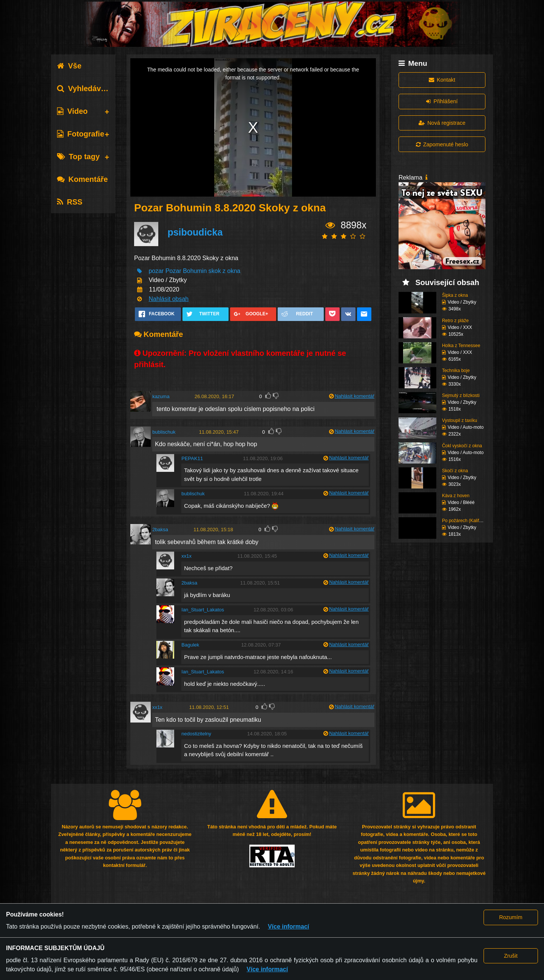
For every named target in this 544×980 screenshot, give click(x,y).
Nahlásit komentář (355, 396)
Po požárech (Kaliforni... (466, 521)
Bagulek (190, 645)
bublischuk (164, 432)
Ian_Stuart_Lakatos (203, 610)
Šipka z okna (455, 295)
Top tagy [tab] (78, 157)
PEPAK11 (192, 458)
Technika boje (456, 371)
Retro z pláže (455, 321)
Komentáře (82, 179)
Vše (69, 66)
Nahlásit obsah (168, 299)
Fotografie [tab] (81, 134)
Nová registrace (442, 123)
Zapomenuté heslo (442, 144)
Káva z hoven (456, 496)
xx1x (186, 556)
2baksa (160, 530)
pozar (156, 271)
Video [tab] (72, 111)
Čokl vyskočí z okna (462, 446)
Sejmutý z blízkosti (461, 395)
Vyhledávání (84, 88)
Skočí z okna (455, 471)
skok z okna (224, 271)
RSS (70, 202)
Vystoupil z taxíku (460, 420)
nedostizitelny (196, 734)
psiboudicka (195, 232)
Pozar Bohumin (186, 271)
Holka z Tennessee (461, 346)
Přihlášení (442, 101)
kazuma (161, 396)
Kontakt (442, 80)
